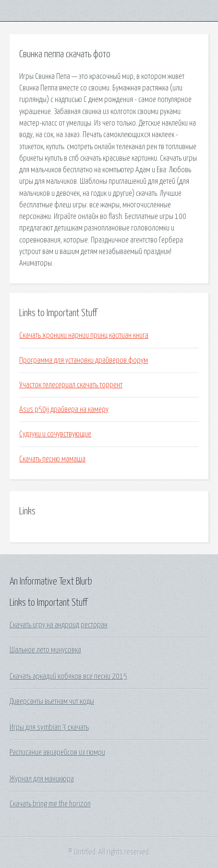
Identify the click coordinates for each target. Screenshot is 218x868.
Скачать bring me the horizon (50, 804)
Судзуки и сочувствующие (55, 434)
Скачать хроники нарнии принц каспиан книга (84, 335)
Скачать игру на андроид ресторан (59, 625)
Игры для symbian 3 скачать (49, 728)
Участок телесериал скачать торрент (71, 385)
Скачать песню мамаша (52, 459)
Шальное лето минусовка (45, 650)
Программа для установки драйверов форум (84, 360)
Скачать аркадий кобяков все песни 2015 (68, 677)
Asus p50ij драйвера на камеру (64, 409)
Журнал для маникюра (42, 779)
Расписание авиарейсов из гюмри (57, 753)
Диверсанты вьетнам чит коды (52, 702)
